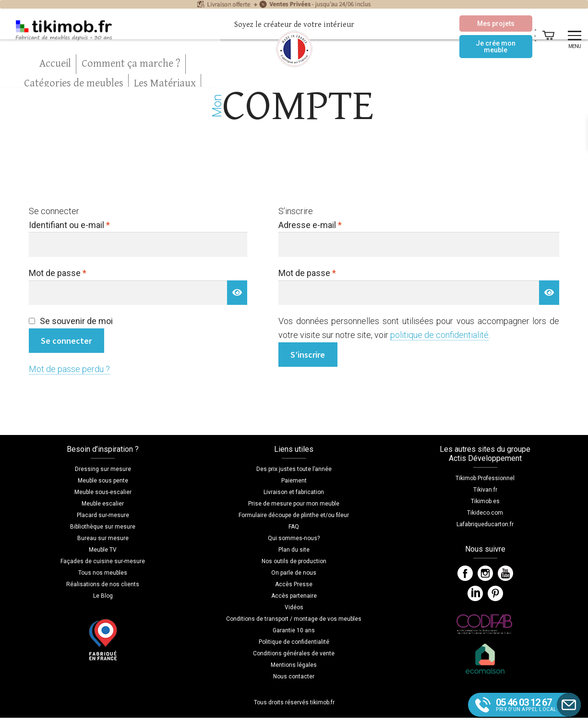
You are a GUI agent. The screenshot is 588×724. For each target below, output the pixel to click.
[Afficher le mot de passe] (237, 293)
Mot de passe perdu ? (69, 369)
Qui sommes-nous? (294, 538)
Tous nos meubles (103, 573)
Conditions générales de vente (294, 653)
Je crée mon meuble (470, 47)
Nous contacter (294, 676)
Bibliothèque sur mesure (103, 527)
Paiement (294, 481)
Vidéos (294, 607)
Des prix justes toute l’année (294, 469)
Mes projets (469, 24)
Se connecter (66, 341)
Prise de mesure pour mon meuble (294, 504)
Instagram (485, 573)
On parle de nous (294, 573)
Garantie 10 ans (294, 630)
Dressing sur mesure (103, 469)
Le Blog (103, 596)
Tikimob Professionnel (485, 478)
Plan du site (294, 550)
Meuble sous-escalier (103, 492)
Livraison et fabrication (294, 492)
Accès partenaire (294, 596)
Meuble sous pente (103, 481)
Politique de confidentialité (294, 642)
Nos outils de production (294, 561)
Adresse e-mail (330, 224)
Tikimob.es (485, 501)
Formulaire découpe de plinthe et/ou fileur (294, 515)
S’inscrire (308, 355)
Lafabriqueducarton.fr (485, 524)
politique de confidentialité (439, 335)
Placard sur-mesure (103, 515)
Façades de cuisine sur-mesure (103, 561)
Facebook (465, 573)
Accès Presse (294, 584)
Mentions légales (294, 665)
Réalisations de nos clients (103, 584)
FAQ (294, 527)
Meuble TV (103, 550)
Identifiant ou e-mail (90, 224)
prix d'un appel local (534, 704)
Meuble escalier (103, 504)
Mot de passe (78, 272)
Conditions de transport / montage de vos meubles (294, 619)
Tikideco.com (485, 513)
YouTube (505, 573)
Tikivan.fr (485, 490)
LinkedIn (475, 593)
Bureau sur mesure (103, 538)
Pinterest (495, 593)
